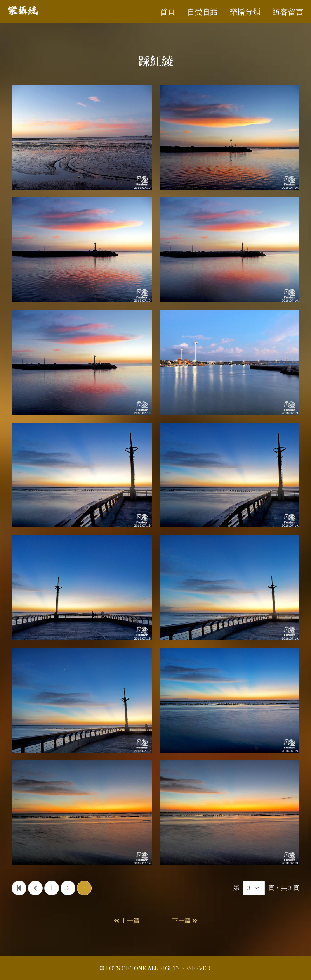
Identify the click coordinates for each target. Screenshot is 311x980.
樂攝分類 (245, 11)
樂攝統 (26, 12)
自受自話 (202, 11)
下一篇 (185, 920)
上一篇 (127, 920)
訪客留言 (288, 11)
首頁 (167, 11)
